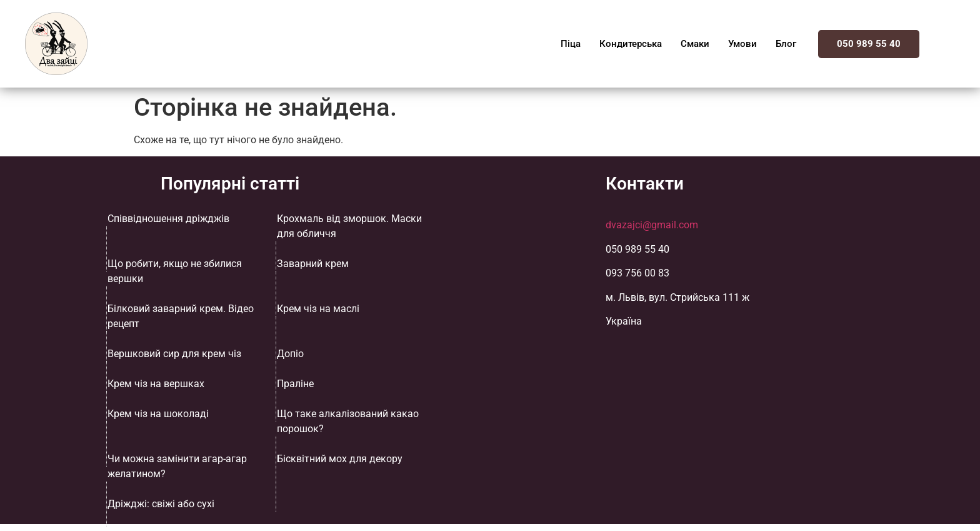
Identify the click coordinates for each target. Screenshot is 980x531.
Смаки (695, 44)
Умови (742, 44)
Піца (571, 44)
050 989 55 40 (869, 44)
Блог (786, 44)
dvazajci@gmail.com (652, 225)
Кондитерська (631, 44)
